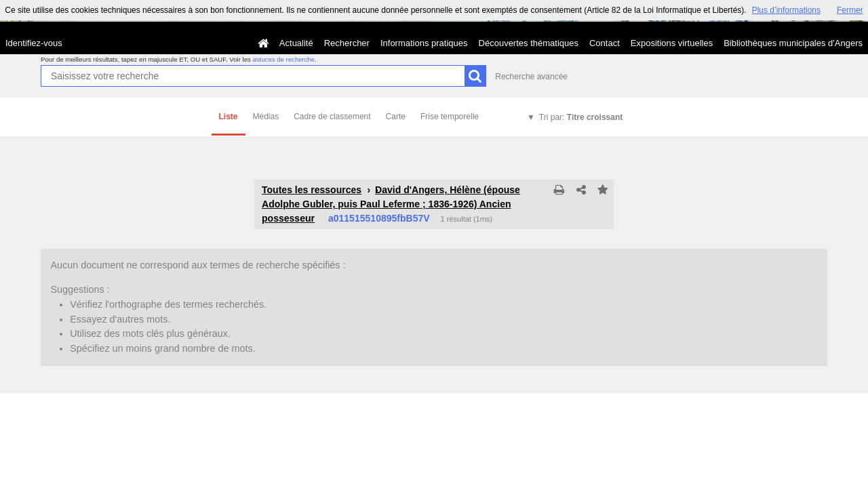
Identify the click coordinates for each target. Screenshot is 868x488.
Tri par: (581, 117)
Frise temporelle (450, 117)
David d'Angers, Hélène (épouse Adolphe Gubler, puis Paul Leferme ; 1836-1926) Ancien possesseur (391, 204)
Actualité (296, 43)
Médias (266, 117)
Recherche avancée (531, 77)
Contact (605, 43)
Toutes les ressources (312, 190)
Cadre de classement (332, 117)
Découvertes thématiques (529, 43)
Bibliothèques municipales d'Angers (793, 43)
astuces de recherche (283, 59)
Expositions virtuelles (672, 43)
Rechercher (347, 43)
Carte (396, 117)
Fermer (850, 10)
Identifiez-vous (34, 43)
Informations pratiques (424, 43)
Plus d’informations (786, 10)
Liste (229, 117)
